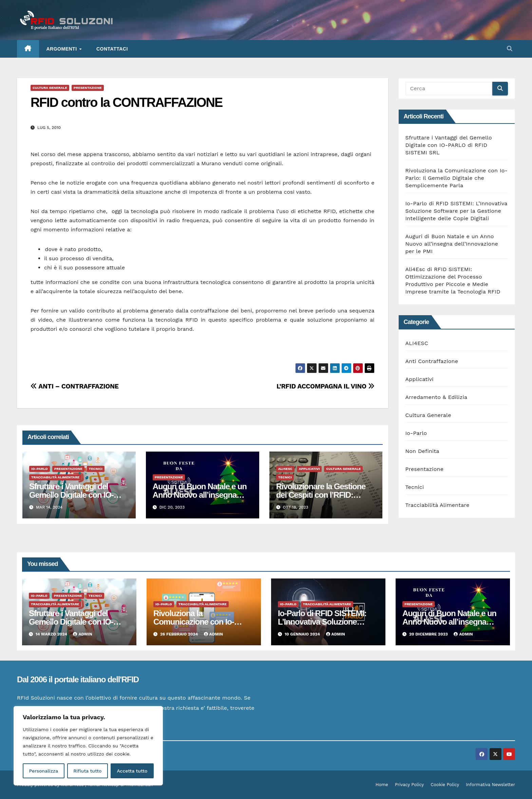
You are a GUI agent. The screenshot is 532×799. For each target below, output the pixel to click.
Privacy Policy (409, 785)
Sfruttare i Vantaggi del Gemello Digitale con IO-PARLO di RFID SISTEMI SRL (449, 145)
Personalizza (43, 771)
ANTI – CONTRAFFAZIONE (74, 386)
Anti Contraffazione (432, 361)
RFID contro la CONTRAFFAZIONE (127, 102)
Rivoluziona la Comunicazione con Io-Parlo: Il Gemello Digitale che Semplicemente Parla (457, 178)
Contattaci (112, 49)
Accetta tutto (132, 771)
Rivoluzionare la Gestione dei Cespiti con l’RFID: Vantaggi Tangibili (321, 495)
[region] (88, 746)
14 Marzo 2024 (52, 634)
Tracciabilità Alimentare (55, 477)
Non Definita (422, 451)
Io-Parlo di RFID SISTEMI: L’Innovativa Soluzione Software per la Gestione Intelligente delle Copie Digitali (457, 211)
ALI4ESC (285, 469)
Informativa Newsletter (490, 785)
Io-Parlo (40, 469)
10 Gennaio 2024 (303, 634)
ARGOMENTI (62, 49)
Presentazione (88, 88)
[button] (510, 49)
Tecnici (96, 469)
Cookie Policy (445, 785)
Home (382, 785)
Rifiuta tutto (87, 771)
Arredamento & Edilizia (436, 397)
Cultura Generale (50, 88)
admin (82, 634)
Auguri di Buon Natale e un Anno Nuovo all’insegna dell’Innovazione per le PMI (200, 495)
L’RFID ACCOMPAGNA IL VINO (326, 386)
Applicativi (309, 469)
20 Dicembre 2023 (429, 634)
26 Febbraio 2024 (180, 634)
